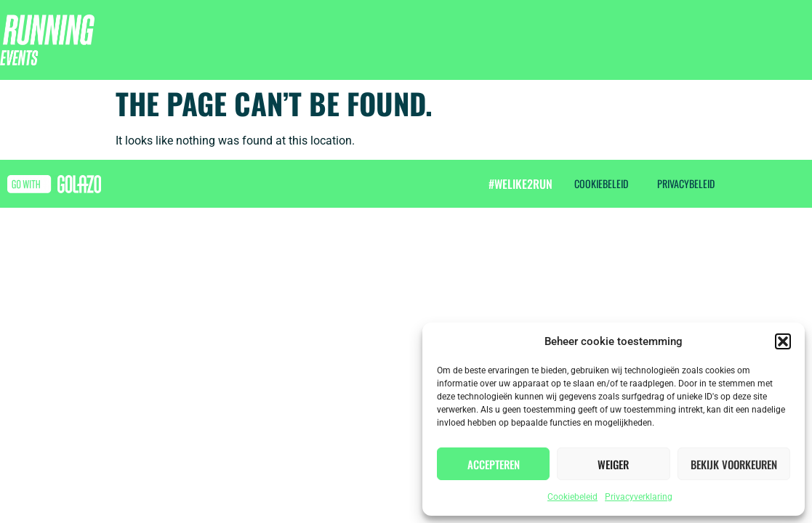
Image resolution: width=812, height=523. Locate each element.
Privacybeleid (686, 183)
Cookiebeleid (572, 497)
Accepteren (494, 464)
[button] (783, 341)
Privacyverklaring (639, 497)
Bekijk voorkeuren (734, 464)
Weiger (613, 464)
